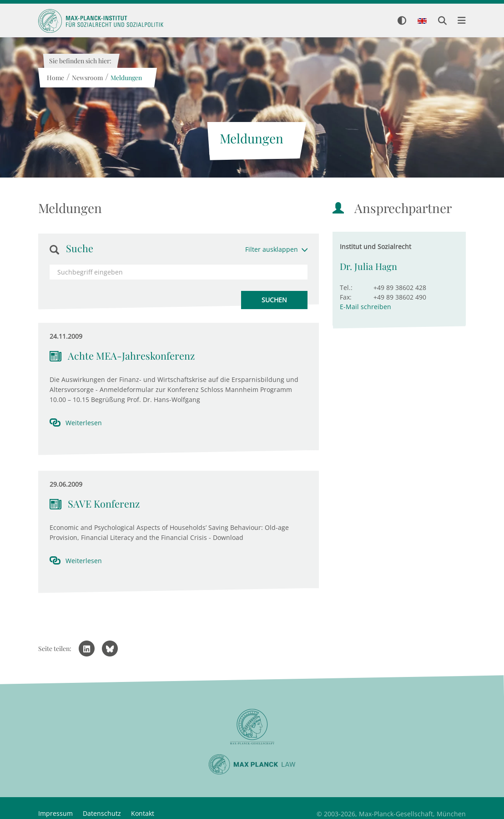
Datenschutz (102, 813)
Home (55, 78)
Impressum (55, 813)
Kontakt (143, 813)
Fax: (346, 297)
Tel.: (346, 287)
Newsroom (87, 78)
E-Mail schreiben (365, 307)
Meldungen (126, 78)
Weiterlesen (84, 423)
